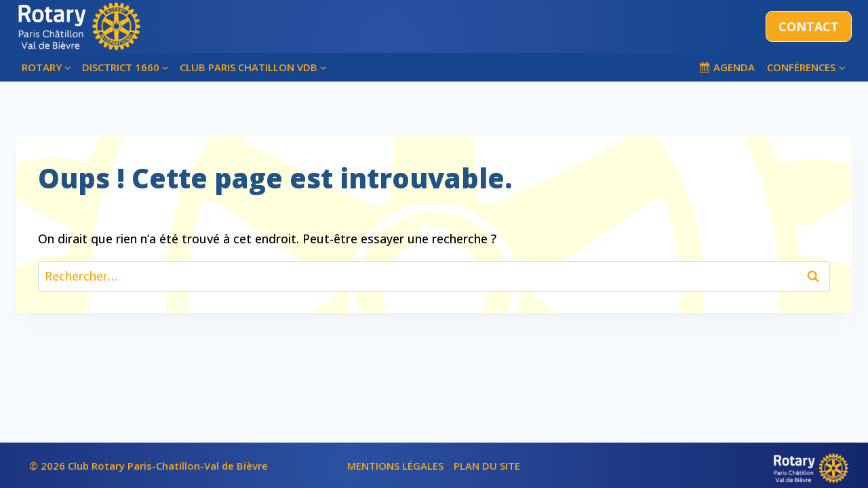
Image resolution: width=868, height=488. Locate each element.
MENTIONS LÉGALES (395, 466)
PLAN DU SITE (487, 466)
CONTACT (809, 26)
